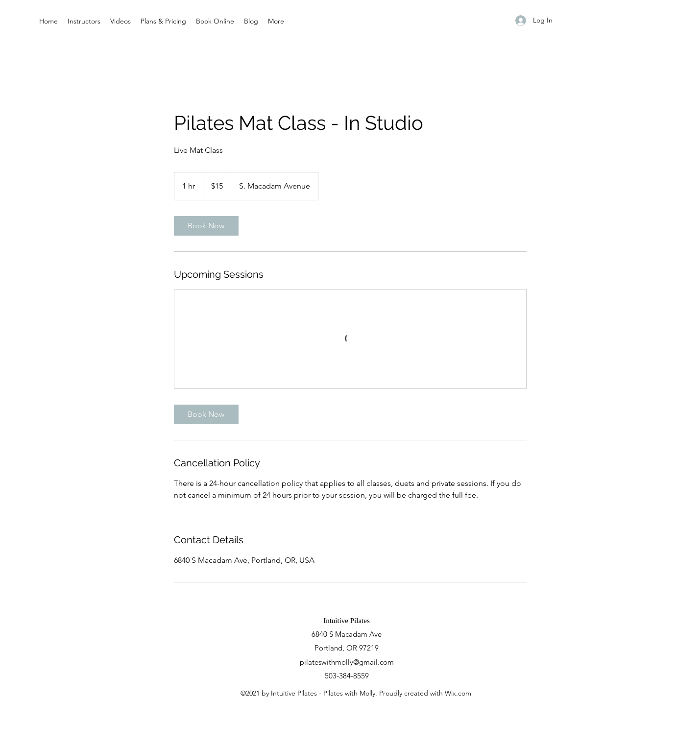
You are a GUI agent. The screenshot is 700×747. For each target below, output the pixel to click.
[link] (206, 226)
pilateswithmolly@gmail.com (347, 662)
